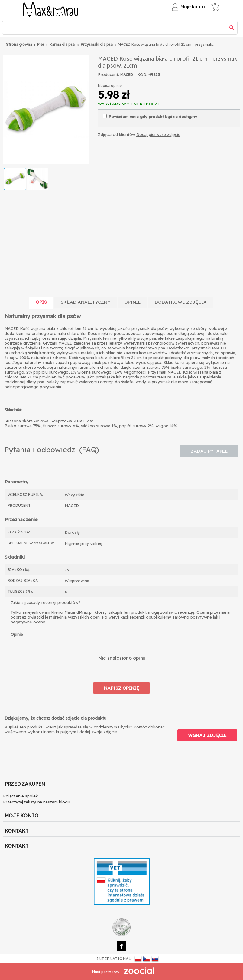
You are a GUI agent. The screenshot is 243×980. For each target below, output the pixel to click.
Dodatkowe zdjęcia (181, 302)
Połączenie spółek (20, 796)
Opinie (133, 302)
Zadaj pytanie (209, 451)
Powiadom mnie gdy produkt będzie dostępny (150, 117)
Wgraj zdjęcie (207, 735)
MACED (127, 75)
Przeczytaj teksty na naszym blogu (37, 802)
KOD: (142, 74)
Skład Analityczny (86, 302)
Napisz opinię (110, 86)
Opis (41, 302)
